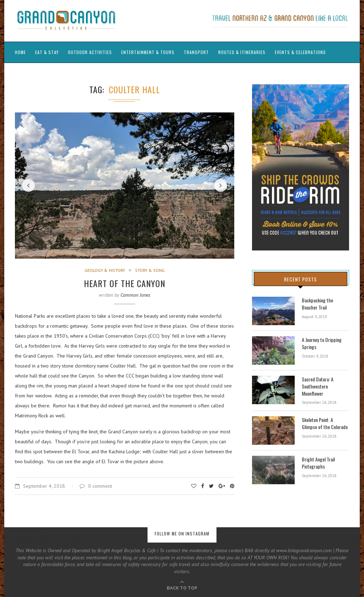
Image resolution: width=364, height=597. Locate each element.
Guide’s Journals (34, 73)
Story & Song (150, 270)
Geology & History (105, 270)
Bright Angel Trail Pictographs (318, 463)
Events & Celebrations (300, 52)
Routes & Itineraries (242, 52)
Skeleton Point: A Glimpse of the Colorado (325, 423)
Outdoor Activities (90, 52)
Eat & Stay (47, 52)
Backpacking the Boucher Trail (325, 304)
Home (20, 52)
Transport (196, 52)
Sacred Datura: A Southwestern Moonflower (318, 386)
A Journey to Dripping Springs (322, 343)
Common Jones (135, 295)
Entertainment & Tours (148, 52)
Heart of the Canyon (125, 283)
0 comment (96, 486)
